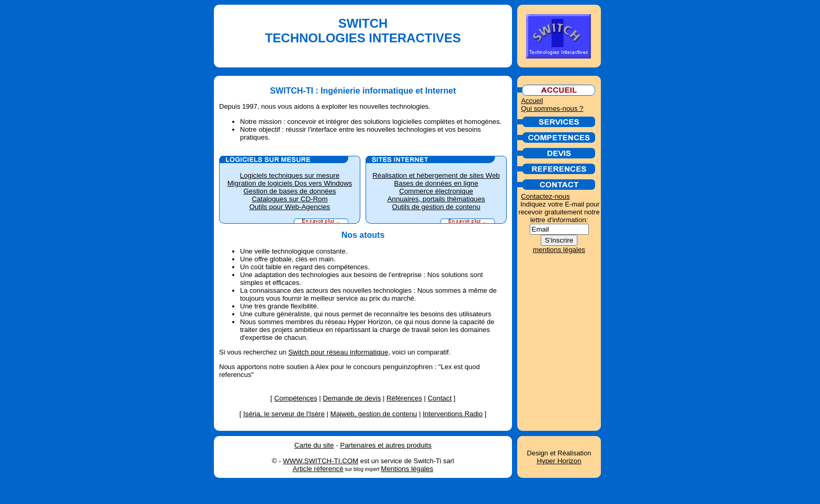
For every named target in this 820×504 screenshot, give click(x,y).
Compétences (295, 398)
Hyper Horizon (559, 461)
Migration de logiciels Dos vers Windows (290, 183)
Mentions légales (407, 469)
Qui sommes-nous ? (552, 108)
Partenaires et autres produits (386, 445)
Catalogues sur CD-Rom (289, 199)
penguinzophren (408, 367)
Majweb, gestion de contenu (374, 414)
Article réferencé (318, 469)
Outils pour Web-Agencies (290, 207)
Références (404, 398)
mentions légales (559, 250)
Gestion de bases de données (289, 191)
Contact (440, 398)
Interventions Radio (453, 414)
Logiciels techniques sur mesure (290, 175)
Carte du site (314, 445)
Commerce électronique (436, 191)
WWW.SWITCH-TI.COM (321, 461)
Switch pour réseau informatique (338, 352)
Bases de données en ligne (436, 183)
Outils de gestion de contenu (436, 207)
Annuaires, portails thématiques (436, 199)
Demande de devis (352, 398)
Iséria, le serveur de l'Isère (284, 414)
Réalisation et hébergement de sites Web (436, 175)
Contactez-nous (545, 196)
